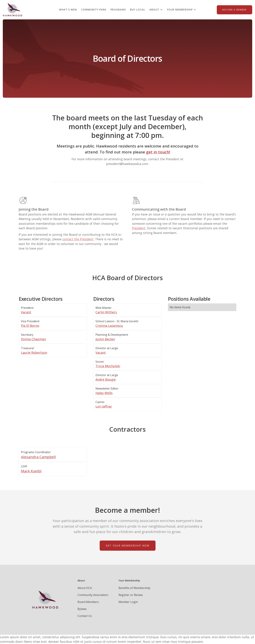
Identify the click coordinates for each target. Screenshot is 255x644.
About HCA (85, 588)
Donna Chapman (33, 339)
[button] (156, 10)
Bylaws (82, 609)
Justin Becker (105, 339)
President (139, 228)
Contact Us (85, 616)
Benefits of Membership (134, 588)
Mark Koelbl (31, 471)
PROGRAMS (118, 10)
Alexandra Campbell (38, 457)
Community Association (93, 595)
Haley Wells (104, 393)
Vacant (26, 312)
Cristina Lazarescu (109, 326)
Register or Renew (131, 595)
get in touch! (158, 152)
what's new (68, 10)
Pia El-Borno (30, 326)
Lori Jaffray (104, 406)
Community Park (94, 10)
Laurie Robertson (34, 352)
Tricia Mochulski (108, 366)
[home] (13, 10)
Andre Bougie (106, 379)
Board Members (88, 602)
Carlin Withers (106, 312)
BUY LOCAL (138, 10)
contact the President (78, 239)
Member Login (128, 602)
